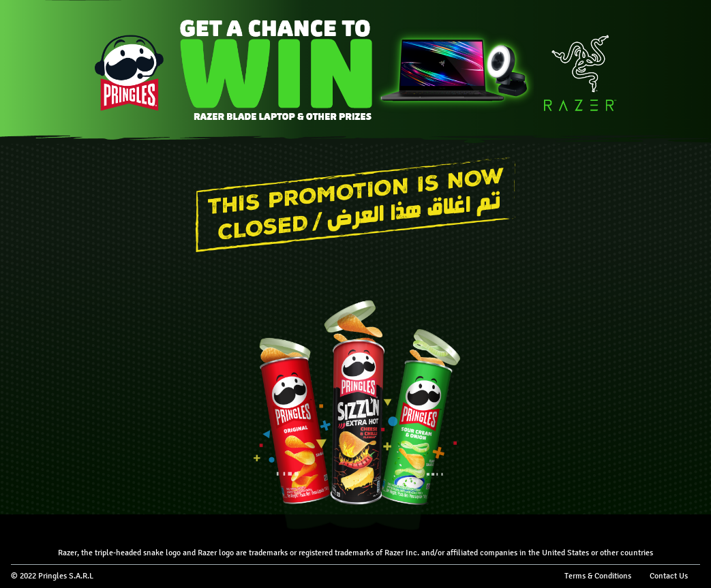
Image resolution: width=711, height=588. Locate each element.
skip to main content (0, 0)
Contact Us (669, 576)
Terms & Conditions (598, 576)
